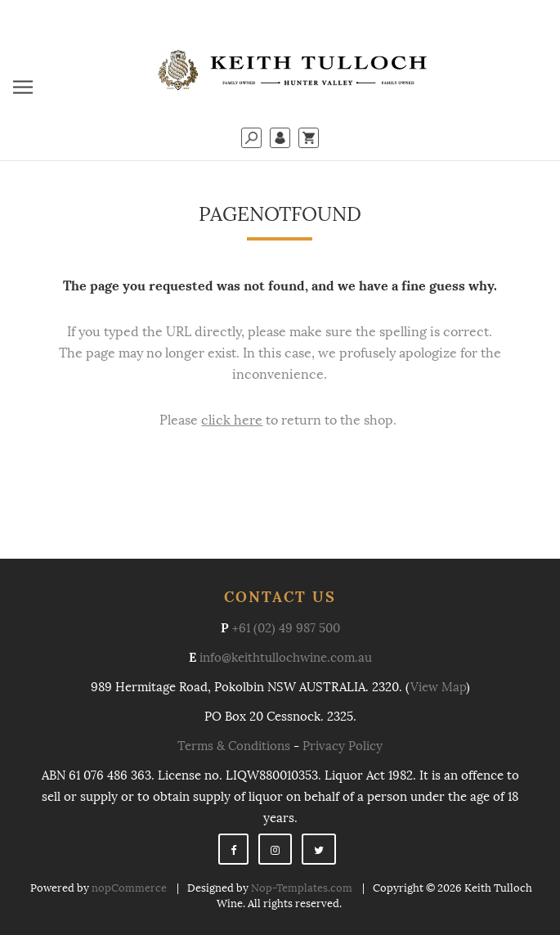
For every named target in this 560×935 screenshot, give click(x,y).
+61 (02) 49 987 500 (286, 628)
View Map (438, 687)
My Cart (309, 138)
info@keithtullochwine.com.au (286, 658)
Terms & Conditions (234, 746)
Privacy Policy (343, 746)
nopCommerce (129, 888)
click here (232, 420)
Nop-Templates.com (302, 888)
